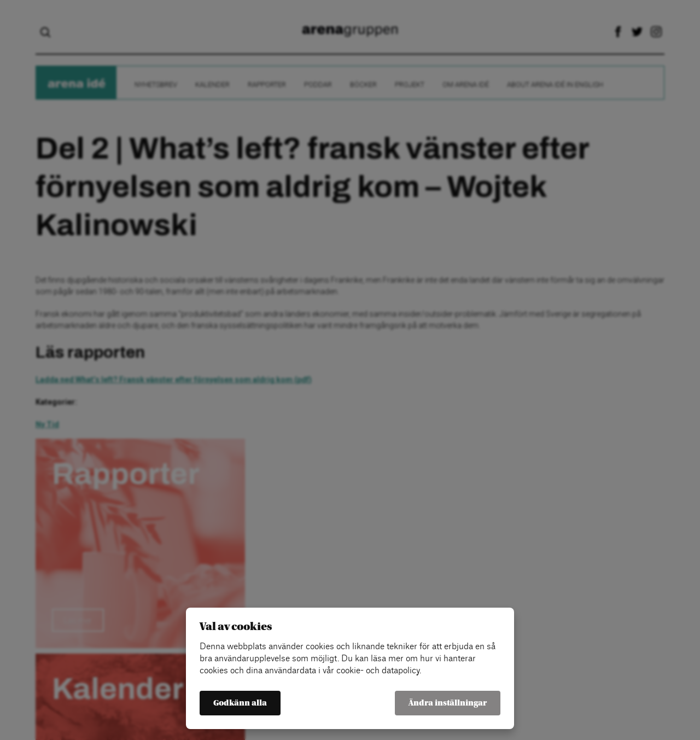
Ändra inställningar (448, 703)
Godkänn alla (240, 703)
